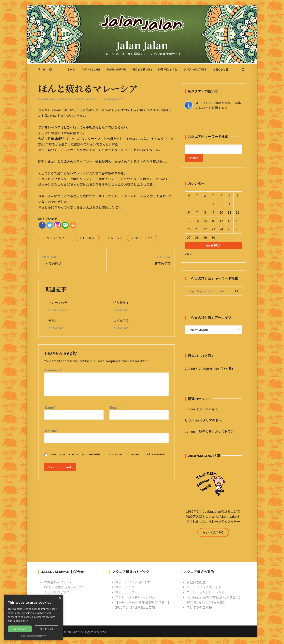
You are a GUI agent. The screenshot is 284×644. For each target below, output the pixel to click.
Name (51, 407)
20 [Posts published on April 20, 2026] (189, 230)
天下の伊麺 (163, 263)
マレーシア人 (144, 238)
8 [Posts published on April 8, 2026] (205, 213)
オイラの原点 (52, 263)
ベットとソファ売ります (133, 583)
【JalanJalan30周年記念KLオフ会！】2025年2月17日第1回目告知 (143, 606)
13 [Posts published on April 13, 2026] (189, 221)
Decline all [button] (47, 629)
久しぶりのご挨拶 (199, 608)
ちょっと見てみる (213, 533)
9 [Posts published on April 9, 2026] (213, 213)
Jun (94, 99)
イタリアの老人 (207, 410)
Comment (54, 370)
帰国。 (53, 321)
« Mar (189, 255)
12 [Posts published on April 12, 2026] (237, 213)
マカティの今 (58, 303)
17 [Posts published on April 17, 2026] (221, 221)
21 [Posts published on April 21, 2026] (197, 230)
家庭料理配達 (196, 583)
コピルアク (121, 321)
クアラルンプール (58, 238)
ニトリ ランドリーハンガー (136, 598)
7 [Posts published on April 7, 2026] (197, 213)
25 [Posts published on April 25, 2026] (229, 230)
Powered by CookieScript (34, 636)
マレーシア (115, 238)
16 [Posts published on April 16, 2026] (213, 221)
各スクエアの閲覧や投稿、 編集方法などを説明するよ (218, 105)
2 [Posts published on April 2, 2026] (213, 205)
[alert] (34, 617)
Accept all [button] (20, 629)
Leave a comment (113, 99)
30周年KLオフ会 (167, 70)
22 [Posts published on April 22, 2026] (205, 230)
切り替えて (121, 303)
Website (51, 431)
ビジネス (89, 238)
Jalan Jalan (142, 46)
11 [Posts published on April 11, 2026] (229, 213)
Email (116, 407)
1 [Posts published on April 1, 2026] (205, 205)
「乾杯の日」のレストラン (215, 432)
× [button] (60, 598)
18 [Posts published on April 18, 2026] (229, 221)
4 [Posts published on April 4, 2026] (229, 205)
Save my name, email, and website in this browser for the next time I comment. (107, 454)
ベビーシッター (127, 588)
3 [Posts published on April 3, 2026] (221, 205)
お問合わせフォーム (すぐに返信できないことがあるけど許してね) (64, 588)
